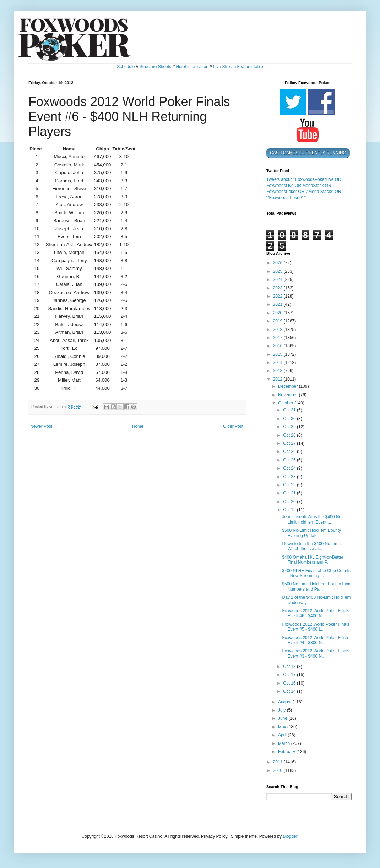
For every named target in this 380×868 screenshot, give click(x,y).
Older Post (233, 426)
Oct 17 (290, 675)
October (286, 403)
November (289, 395)
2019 (278, 321)
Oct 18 (290, 667)
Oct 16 (290, 683)
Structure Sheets (155, 67)
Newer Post (41, 426)
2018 (278, 330)
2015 (278, 354)
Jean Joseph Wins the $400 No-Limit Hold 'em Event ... (312, 519)
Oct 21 (290, 493)
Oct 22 (290, 485)
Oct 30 (290, 419)
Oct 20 (290, 502)
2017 (278, 338)
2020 (278, 313)
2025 (278, 271)
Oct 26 (290, 452)
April (283, 735)
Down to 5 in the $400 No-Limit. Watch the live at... (312, 546)
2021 (278, 304)
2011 (278, 762)
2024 (278, 280)
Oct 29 (290, 427)
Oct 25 (290, 460)
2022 (278, 296)
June (283, 718)
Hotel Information (192, 67)
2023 (278, 288)
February (287, 752)
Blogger (290, 836)
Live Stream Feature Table (238, 67)
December (289, 386)
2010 (278, 770)
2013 (278, 371)
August (285, 702)
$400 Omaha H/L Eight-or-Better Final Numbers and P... (313, 560)
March (285, 743)
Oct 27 (290, 443)
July (283, 710)
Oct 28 (290, 435)
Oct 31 (290, 410)
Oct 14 (290, 691)
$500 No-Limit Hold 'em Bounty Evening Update (311, 533)
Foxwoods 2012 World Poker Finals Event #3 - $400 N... (316, 653)
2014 (278, 363)
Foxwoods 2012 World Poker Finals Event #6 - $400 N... (316, 613)
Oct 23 (290, 477)
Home (138, 426)
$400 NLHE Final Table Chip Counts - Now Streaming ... (316, 573)
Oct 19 (290, 510)
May (283, 727)
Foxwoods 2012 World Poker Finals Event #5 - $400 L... (316, 627)
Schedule (126, 67)
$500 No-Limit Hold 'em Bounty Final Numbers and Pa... (317, 586)
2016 (278, 346)
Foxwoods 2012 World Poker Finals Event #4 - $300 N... (316, 640)
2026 (278, 263)
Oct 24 (290, 468)
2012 (278, 379)
